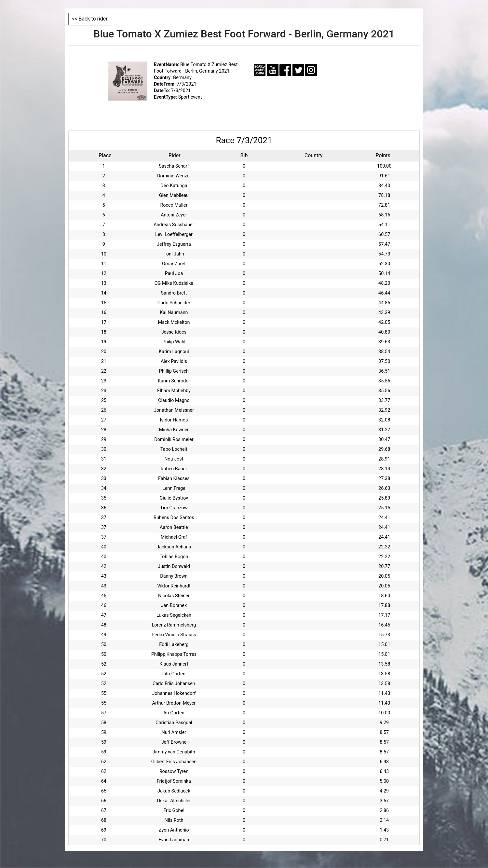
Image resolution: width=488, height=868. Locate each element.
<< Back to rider (90, 19)
